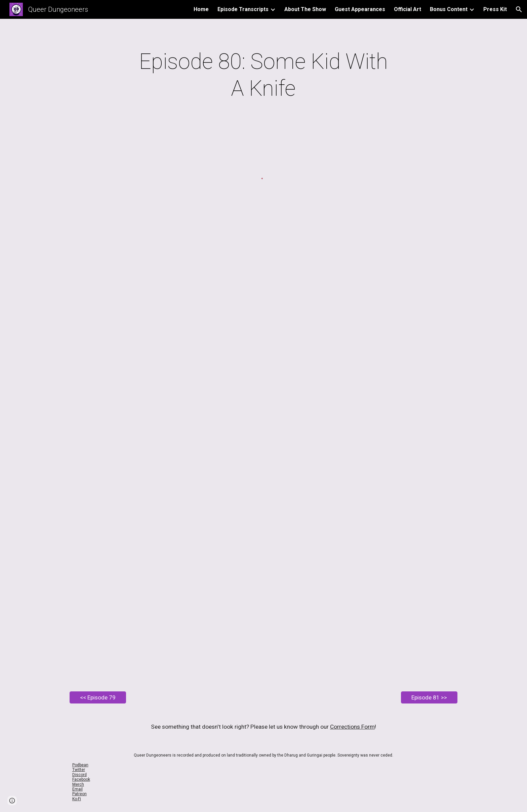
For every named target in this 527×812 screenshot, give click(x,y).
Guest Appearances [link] (360, 9)
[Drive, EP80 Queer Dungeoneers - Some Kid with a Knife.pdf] (263, 458)
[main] (263, 75)
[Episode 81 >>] (429, 698)
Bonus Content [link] (449, 9)
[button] (519, 9)
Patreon (79, 794)
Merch (78, 784)
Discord (79, 775)
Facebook (81, 779)
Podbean (80, 765)
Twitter (79, 770)
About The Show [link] (305, 9)
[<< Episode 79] (98, 698)
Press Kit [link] (495, 9)
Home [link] (201, 9)
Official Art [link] (408, 9)
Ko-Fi (77, 799)
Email (77, 789)
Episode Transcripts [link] (243, 9)
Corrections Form (352, 727)
